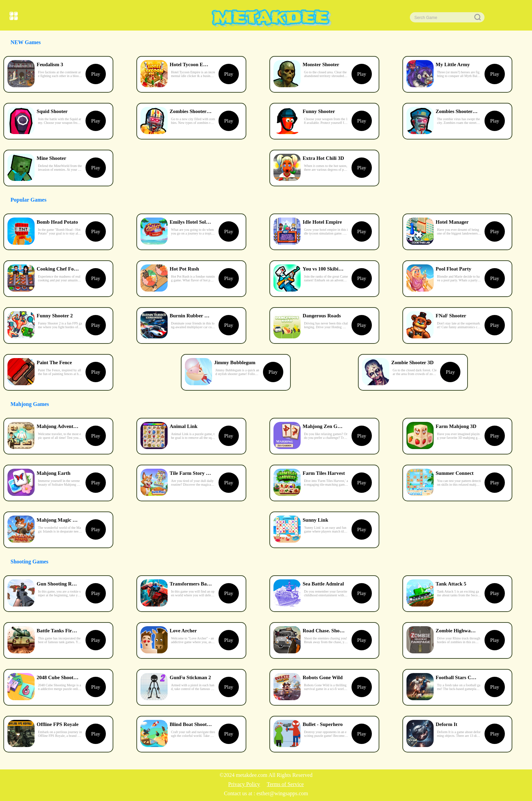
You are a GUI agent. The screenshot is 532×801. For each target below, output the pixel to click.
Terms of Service (285, 784)
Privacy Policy (244, 784)
